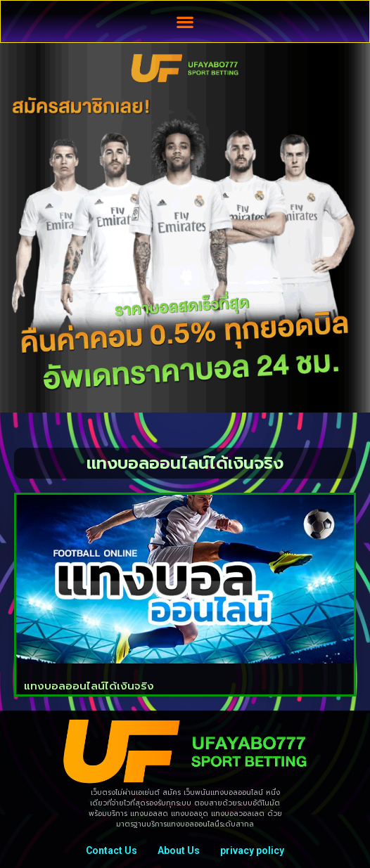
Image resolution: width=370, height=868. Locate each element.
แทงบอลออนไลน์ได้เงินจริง (89, 686)
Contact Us (111, 850)
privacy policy (252, 850)
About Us (179, 850)
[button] (185, 21)
